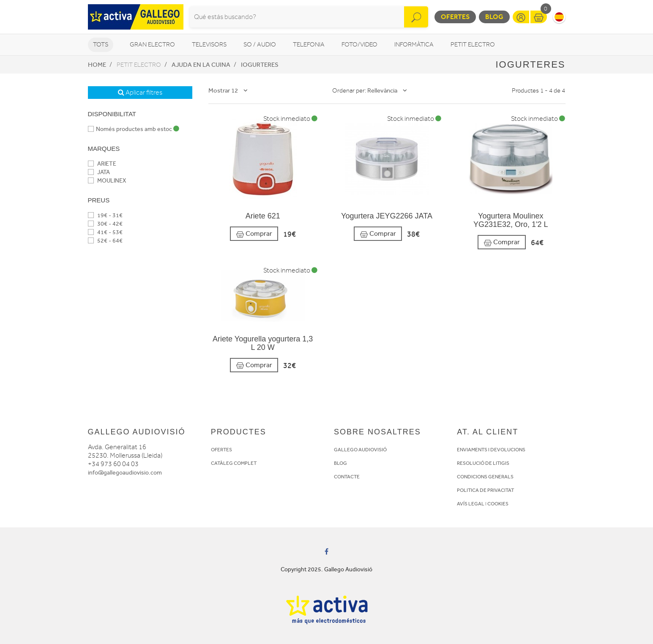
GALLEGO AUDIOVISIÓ (360, 450)
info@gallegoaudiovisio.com (125, 473)
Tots (101, 45)
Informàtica (414, 45)
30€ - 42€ (105, 224)
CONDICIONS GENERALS (485, 477)
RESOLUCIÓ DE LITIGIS (483, 463)
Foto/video (359, 45)
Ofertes (455, 17)
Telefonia (309, 45)
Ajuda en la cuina (201, 65)
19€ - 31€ (105, 215)
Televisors (209, 45)
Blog (494, 17)
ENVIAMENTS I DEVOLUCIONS (491, 450)
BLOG (340, 463)
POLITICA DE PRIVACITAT (485, 490)
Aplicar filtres (140, 93)
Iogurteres (260, 65)
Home (97, 65)
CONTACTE (347, 477)
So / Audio (260, 45)
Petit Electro (473, 45)
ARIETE (102, 164)
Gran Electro (152, 45)
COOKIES (498, 504)
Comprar (254, 234)
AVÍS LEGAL (471, 504)
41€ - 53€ (105, 232)
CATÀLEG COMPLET (234, 463)
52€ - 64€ (105, 241)
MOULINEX (107, 181)
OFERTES (221, 450)
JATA (99, 172)
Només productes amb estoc (134, 129)
